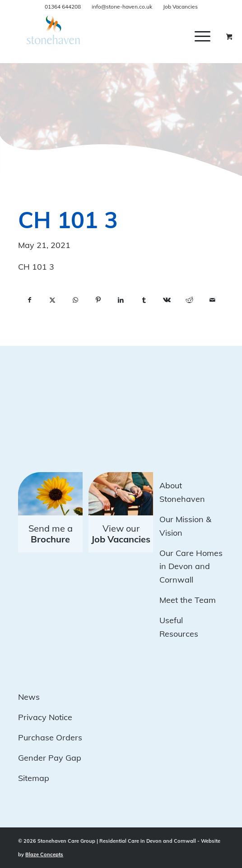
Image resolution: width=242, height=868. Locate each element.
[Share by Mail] (212, 300)
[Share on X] (53, 300)
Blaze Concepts (44, 854)
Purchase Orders (50, 737)
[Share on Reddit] (189, 300)
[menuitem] (209, 36)
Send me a (51, 534)
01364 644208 (63, 7)
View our (121, 534)
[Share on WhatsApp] (75, 300)
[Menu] (202, 36)
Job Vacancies (180, 7)
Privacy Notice (45, 717)
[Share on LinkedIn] (121, 300)
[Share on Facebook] (30, 300)
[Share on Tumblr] (144, 300)
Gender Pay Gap (50, 758)
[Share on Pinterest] (98, 300)
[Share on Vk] (167, 300)
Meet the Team (188, 600)
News (29, 697)
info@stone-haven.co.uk (122, 7)
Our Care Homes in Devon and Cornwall (191, 566)
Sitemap (34, 778)
